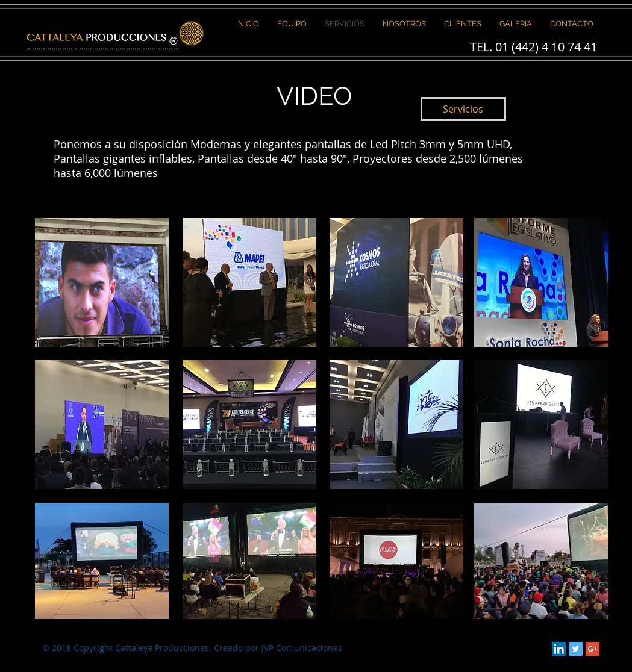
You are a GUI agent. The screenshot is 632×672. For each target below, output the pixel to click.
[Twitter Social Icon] (576, 649)
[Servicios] (463, 109)
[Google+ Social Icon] (593, 649)
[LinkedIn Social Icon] (559, 649)
